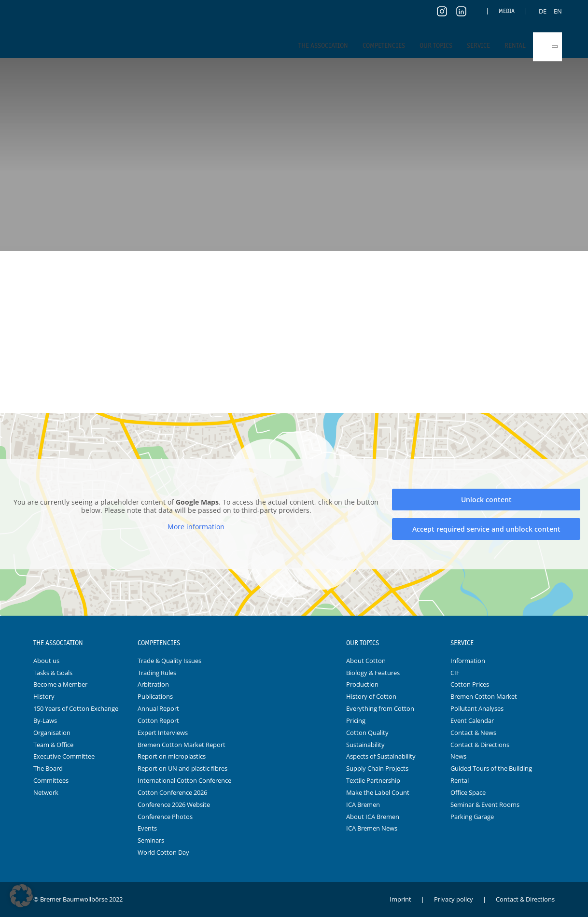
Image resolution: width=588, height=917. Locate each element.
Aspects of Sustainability (381, 756)
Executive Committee (64, 756)
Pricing (356, 720)
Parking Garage (472, 817)
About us (46, 661)
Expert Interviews (163, 733)
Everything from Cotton (380, 708)
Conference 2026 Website (174, 804)
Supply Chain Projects (377, 768)
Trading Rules (157, 673)
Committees (51, 780)
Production (362, 684)
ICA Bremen (363, 804)
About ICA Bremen (373, 817)
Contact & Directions (480, 745)
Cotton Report (158, 720)
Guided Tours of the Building (491, 768)
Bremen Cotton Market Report (182, 745)
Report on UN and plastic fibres (182, 768)
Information (468, 661)
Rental (515, 45)
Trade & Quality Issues (169, 661)
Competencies (384, 45)
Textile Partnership (373, 780)
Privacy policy (454, 899)
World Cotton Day (163, 852)
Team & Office (53, 745)
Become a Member (60, 684)
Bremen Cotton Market (484, 696)
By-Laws (45, 720)
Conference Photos (165, 817)
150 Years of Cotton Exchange (76, 708)
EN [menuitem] (558, 11)
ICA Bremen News (372, 828)
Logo (294, 643)
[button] (21, 896)
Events (147, 828)
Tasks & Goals (53, 673)
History (44, 696)
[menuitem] (543, 11)
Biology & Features (373, 673)
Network (46, 792)
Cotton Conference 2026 (172, 792)
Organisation (52, 733)
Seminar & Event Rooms (485, 804)
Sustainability (365, 745)
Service (478, 45)
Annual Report (158, 708)
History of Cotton (371, 696)
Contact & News (473, 733)
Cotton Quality (367, 733)
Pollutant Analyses (477, 708)
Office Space (468, 792)
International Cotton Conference (184, 780)
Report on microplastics (172, 756)
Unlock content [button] (486, 500)
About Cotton (366, 661)
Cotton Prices (470, 684)
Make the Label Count (378, 792)
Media (507, 11)
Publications (155, 696)
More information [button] (196, 527)
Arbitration (153, 684)
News (458, 756)
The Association (323, 45)
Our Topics (436, 45)
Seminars (151, 840)
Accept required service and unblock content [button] (486, 529)
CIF (455, 673)
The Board (48, 768)
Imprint (400, 899)
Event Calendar (472, 720)
